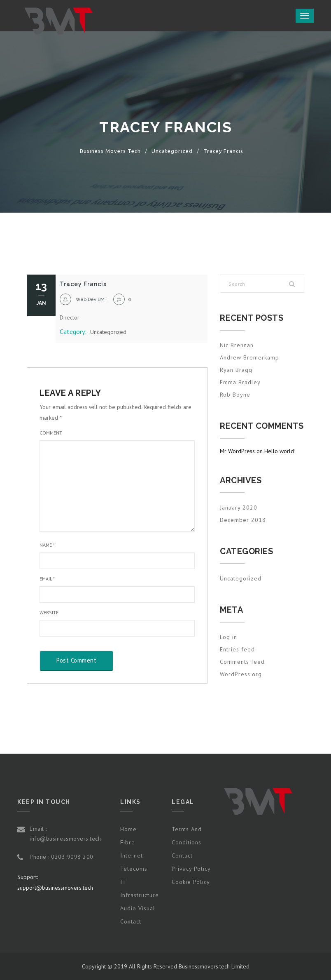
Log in (228, 637)
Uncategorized (108, 332)
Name (47, 545)
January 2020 (239, 508)
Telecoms (134, 869)
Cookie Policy (191, 882)
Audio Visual (138, 908)
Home (128, 829)
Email (47, 579)
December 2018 (243, 520)
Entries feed (237, 649)
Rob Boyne (235, 395)
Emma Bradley (240, 382)
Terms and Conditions (187, 836)
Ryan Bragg (236, 370)
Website (49, 612)
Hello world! (280, 451)
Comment (51, 433)
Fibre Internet (132, 849)
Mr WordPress (237, 451)
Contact (131, 921)
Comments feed (242, 662)
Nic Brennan (237, 345)
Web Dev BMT (92, 300)
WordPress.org (241, 674)
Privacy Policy (191, 869)
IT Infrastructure (140, 888)
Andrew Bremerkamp (249, 357)
